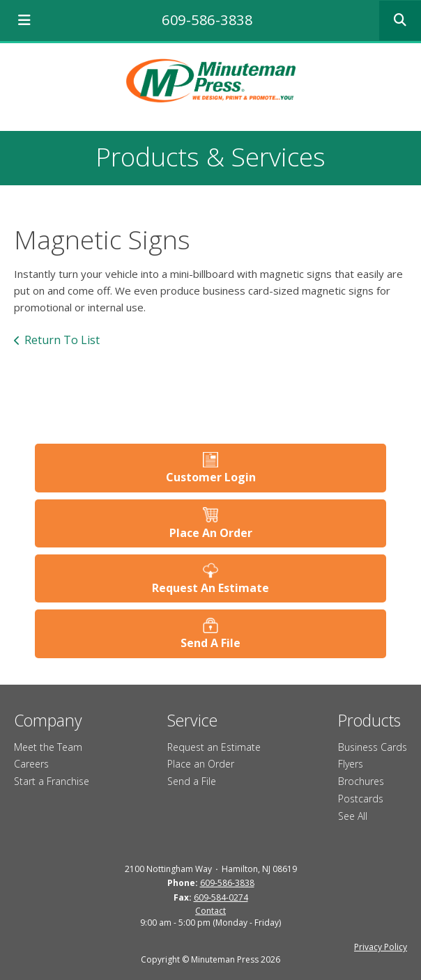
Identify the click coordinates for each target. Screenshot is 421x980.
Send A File (210, 643)
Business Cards (373, 747)
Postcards (361, 799)
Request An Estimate (210, 588)
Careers (31, 764)
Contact (210, 911)
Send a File (192, 781)
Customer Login (211, 477)
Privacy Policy (381, 947)
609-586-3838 (207, 20)
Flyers (351, 764)
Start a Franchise (52, 781)
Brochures (361, 781)
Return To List (62, 340)
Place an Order (201, 764)
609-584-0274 (221, 897)
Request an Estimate (214, 747)
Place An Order (211, 533)
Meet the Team (48, 747)
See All (353, 816)
